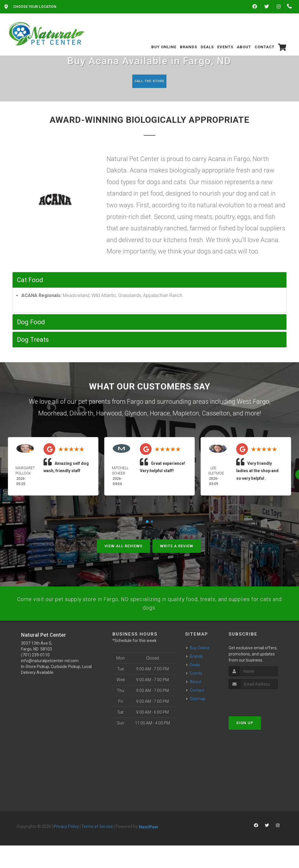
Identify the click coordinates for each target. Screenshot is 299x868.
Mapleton (186, 414)
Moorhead (53, 414)
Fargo (135, 403)
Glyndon (136, 414)
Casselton (216, 414)
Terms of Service (97, 839)
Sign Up (245, 735)
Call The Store (149, 81)
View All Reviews (124, 547)
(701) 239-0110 (35, 667)
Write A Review (177, 547)
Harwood (109, 414)
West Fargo (253, 403)
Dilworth (81, 414)
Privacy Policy (66, 839)
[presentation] (260, 713)
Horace (160, 414)
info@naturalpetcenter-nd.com (50, 673)
